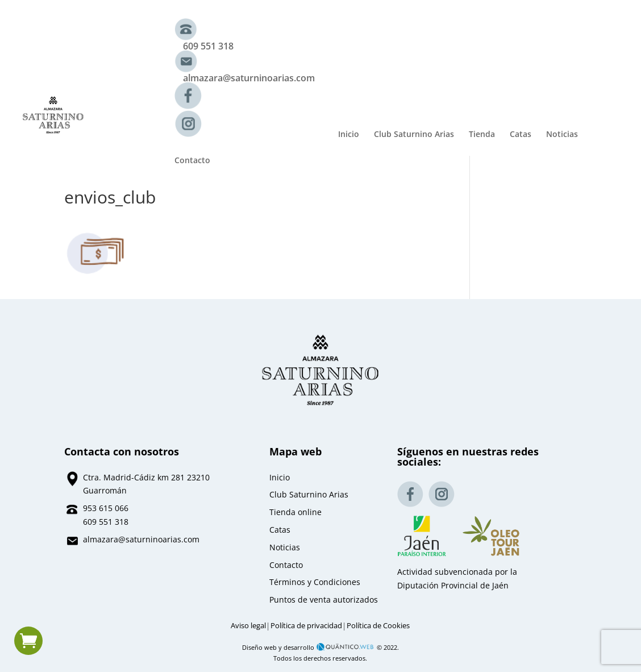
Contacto (192, 161)
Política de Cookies (378, 626)
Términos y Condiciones (315, 582)
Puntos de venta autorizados (324, 600)
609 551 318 (208, 46)
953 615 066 (106, 508)
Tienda (482, 135)
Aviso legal (248, 626)
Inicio (349, 135)
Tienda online (295, 512)
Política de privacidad (306, 626)
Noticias (562, 135)
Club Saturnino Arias (414, 135)
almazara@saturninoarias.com (249, 78)
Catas (521, 135)
